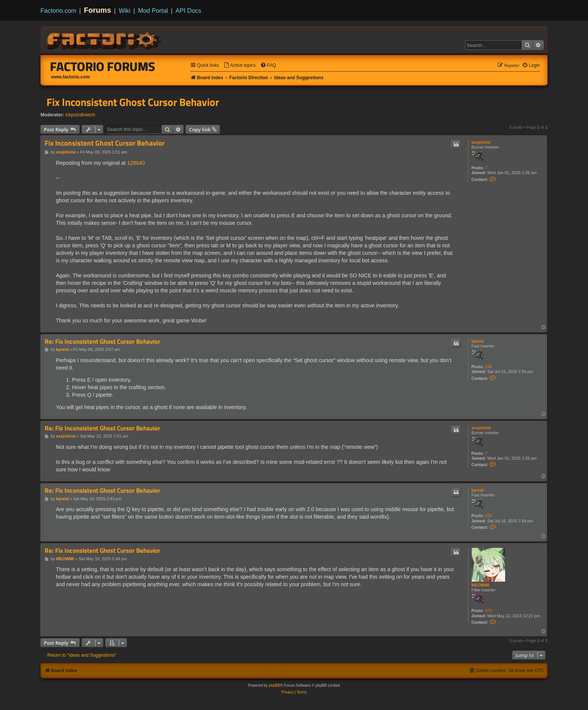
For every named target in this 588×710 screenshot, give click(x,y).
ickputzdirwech (80, 115)
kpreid (478, 341)
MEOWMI (480, 585)
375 (489, 611)
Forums (98, 10)
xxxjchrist (481, 142)
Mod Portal (153, 11)
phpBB (274, 685)
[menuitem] (240, 65)
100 (489, 367)
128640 (136, 163)
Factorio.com (58, 11)
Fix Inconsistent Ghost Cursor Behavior (133, 102)
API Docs (188, 11)
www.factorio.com (70, 77)
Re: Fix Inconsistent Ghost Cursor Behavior (102, 342)
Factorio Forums (103, 66)
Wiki (125, 11)
